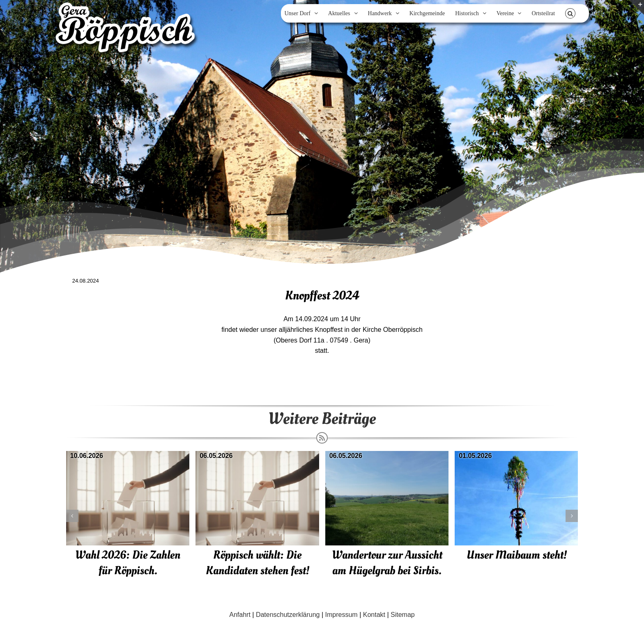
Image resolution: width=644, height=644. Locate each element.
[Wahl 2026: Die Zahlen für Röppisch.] (128, 454)
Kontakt (374, 615)
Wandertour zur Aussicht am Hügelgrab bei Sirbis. (387, 563)
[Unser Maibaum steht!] (516, 454)
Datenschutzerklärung (288, 615)
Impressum (342, 615)
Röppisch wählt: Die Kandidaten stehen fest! (258, 563)
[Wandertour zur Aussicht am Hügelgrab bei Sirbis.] (387, 454)
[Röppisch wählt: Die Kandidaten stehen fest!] (257, 454)
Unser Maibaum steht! (517, 555)
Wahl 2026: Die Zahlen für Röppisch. (128, 563)
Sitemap (403, 615)
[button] (570, 13)
